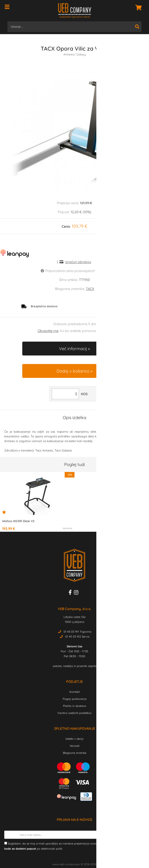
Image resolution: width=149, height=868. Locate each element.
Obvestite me (48, 331)
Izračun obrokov (78, 262)
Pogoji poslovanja (75, 699)
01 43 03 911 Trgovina (77, 632)
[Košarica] (137, 7)
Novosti (75, 746)
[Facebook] (71, 593)
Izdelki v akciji (74, 739)
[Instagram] (77, 593)
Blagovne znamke (75, 753)
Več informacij (73, 349)
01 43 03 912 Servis (77, 636)
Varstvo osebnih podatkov (74, 713)
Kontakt (74, 692)
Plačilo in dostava (74, 706)
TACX (90, 289)
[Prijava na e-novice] (141, 835)
